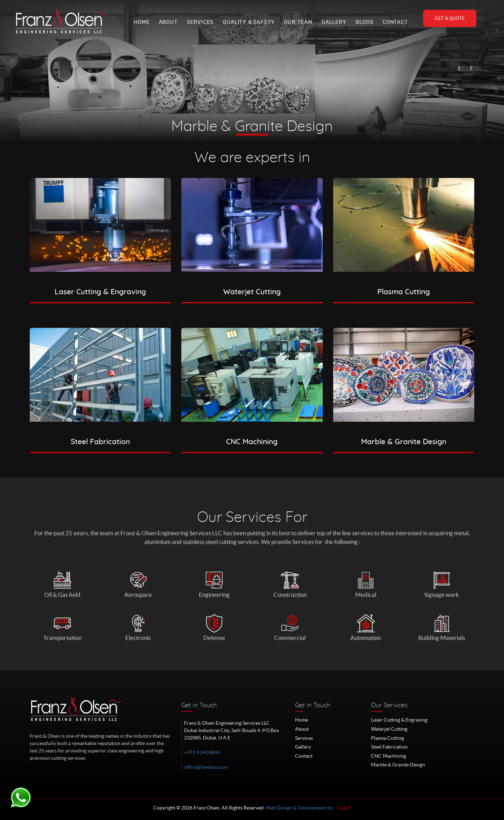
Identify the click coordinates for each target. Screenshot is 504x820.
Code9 (344, 808)
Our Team (298, 22)
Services (200, 22)
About (168, 22)
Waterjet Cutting (389, 729)
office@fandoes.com (206, 767)
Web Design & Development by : (301, 808)
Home (142, 22)
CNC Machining (388, 756)
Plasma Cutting (387, 738)
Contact (395, 22)
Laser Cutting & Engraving (399, 720)
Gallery (334, 22)
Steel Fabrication (389, 747)
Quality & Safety (249, 22)
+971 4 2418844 (202, 752)
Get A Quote (450, 19)
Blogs (365, 22)
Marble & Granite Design (398, 765)
